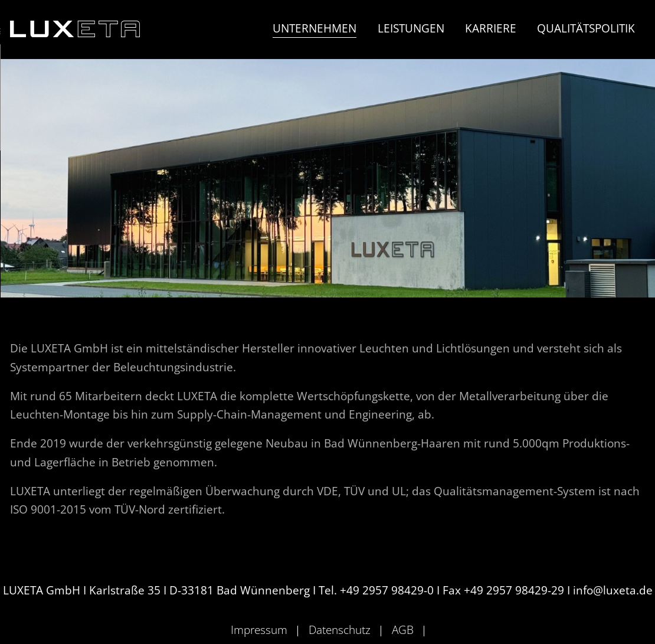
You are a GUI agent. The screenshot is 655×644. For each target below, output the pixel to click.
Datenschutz (340, 630)
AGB (403, 630)
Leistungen (411, 28)
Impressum (259, 630)
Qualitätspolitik (586, 28)
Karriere (491, 28)
